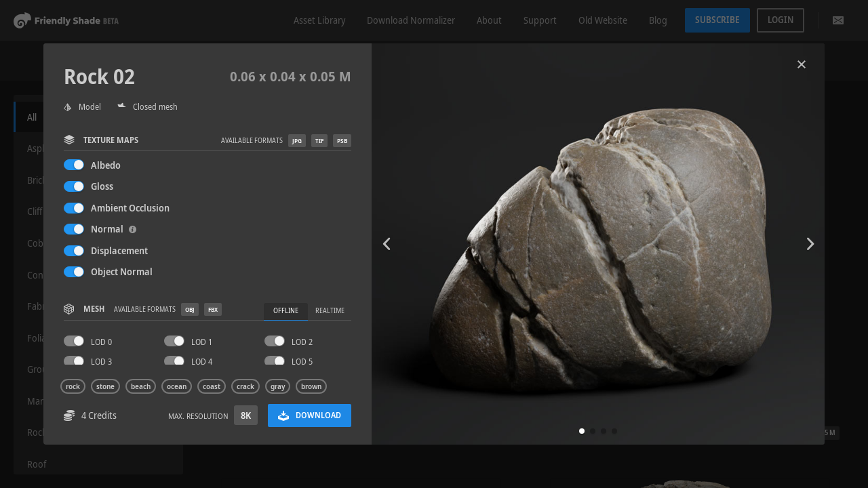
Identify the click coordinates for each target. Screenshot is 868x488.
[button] (582, 431)
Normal (114, 229)
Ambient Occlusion (130, 208)
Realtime (330, 311)
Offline (286, 311)
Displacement (119, 250)
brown (311, 386)
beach (141, 386)
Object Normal (122, 271)
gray (278, 386)
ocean (177, 386)
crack (245, 386)
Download (310, 415)
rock (73, 386)
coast (212, 386)
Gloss (102, 186)
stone (105, 386)
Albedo (106, 165)
